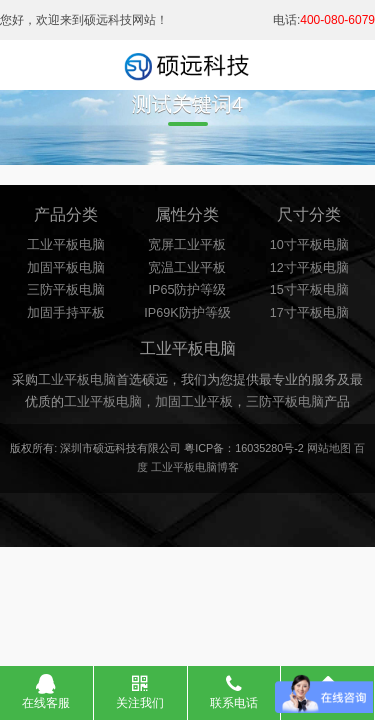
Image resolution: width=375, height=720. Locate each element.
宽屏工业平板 (187, 245)
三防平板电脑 (66, 290)
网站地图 (329, 448)
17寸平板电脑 (309, 313)
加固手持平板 (66, 313)
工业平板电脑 (66, 245)
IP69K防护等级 (187, 313)
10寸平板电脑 (309, 245)
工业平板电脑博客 (195, 467)
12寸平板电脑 (309, 268)
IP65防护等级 (188, 290)
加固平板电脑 (66, 268)
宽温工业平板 (187, 268)
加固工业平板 (194, 402)
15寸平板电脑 (309, 290)
